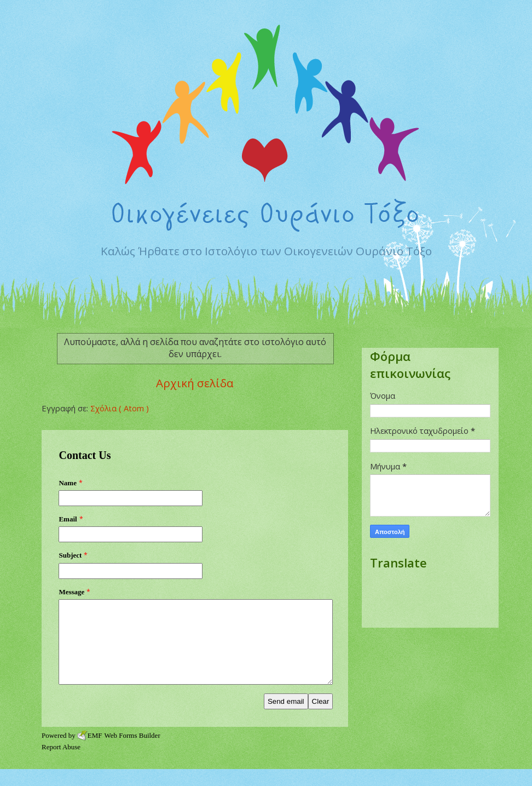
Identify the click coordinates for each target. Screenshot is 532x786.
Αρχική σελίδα (195, 383)
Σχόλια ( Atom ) (120, 408)
